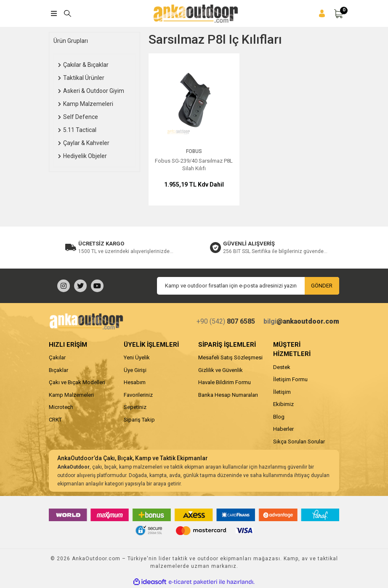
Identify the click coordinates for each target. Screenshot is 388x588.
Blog (279, 417)
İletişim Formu (290, 379)
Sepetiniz (135, 407)
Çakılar (57, 357)
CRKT (55, 420)
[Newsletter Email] (248, 286)
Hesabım (135, 382)
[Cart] (338, 14)
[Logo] (195, 13)
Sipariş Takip (139, 420)
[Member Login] (322, 14)
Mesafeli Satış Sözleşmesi (230, 357)
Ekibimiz (283, 404)
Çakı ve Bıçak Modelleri (77, 382)
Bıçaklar (58, 370)
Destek (282, 367)
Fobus (194, 151)
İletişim (282, 392)
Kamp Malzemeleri (71, 395)
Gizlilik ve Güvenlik (221, 370)
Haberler (283, 429)
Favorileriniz (138, 395)
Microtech (61, 407)
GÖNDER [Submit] (322, 286)
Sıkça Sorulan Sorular (299, 442)
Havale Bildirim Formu (225, 382)
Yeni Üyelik (137, 357)
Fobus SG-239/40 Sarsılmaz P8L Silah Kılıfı (194, 165)
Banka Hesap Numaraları (228, 395)
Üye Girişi (135, 370)
